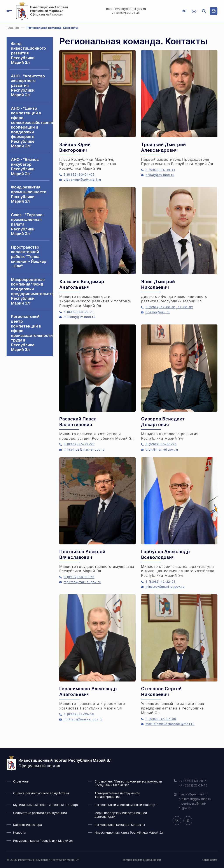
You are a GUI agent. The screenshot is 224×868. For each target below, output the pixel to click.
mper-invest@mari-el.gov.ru (126, 9)
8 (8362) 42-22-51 (160, 582)
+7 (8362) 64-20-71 (193, 781)
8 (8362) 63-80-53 (161, 444)
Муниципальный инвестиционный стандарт (46, 805)
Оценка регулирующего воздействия (41, 793)
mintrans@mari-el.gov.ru (83, 720)
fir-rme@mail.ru (158, 312)
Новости (19, 833)
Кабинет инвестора (28, 825)
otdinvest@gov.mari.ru (195, 799)
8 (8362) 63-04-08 (79, 175)
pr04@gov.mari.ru (160, 175)
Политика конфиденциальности (141, 860)
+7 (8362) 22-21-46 (126, 13)
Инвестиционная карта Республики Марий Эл (129, 833)
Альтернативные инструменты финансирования (117, 795)
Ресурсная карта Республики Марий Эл (43, 841)
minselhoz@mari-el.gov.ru (84, 450)
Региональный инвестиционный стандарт (126, 805)
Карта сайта (210, 860)
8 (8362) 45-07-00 (161, 719)
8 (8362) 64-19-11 (160, 170)
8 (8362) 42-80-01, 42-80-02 (169, 307)
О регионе (21, 782)
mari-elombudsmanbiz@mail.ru (170, 724)
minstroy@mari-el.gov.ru (165, 587)
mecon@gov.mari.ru (80, 317)
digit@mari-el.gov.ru (162, 450)
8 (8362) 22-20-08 (79, 715)
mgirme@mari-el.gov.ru (82, 582)
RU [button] (184, 11)
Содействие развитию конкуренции (40, 813)
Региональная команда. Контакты (120, 825)
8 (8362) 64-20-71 (79, 312)
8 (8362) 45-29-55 (79, 444)
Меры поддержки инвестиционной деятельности (121, 815)
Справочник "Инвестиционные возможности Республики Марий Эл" (128, 783)
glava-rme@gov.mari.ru (82, 180)
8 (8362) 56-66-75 (79, 577)
